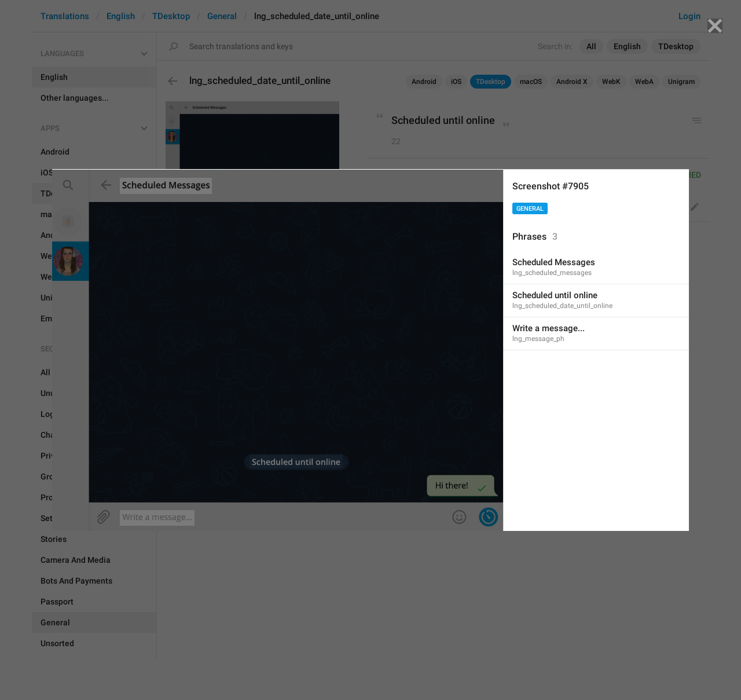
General (530, 209)
